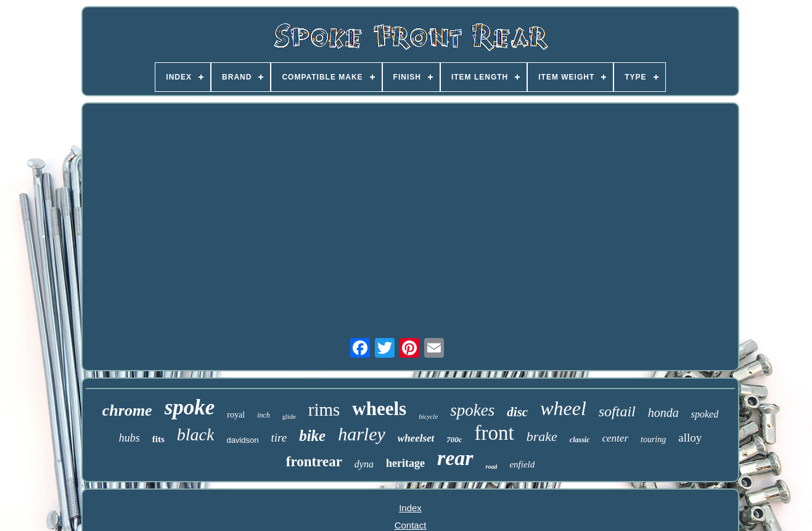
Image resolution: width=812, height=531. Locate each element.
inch (264, 415)
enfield (522, 464)
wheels (379, 409)
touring (653, 439)
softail (617, 411)
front (494, 433)
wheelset (416, 438)
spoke (190, 407)
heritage (405, 463)
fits (158, 439)
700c (454, 439)
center (615, 438)
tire (279, 438)
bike (312, 436)
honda (663, 413)
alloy (690, 438)
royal (236, 415)
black (196, 434)
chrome (127, 410)
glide (289, 416)
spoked (705, 414)
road (492, 467)
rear (455, 458)
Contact (411, 525)
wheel (563, 408)
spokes (472, 410)
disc (517, 412)
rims (324, 410)
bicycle (428, 416)
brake (542, 436)
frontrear (314, 462)
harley (362, 434)
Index (410, 508)
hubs (129, 438)
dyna (364, 464)
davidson (242, 440)
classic (580, 440)
